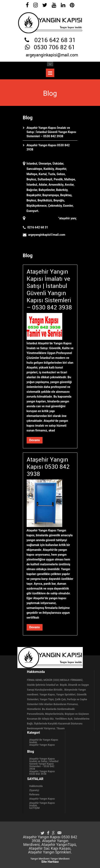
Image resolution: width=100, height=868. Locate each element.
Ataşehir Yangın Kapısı (42, 745)
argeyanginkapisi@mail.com (52, 55)
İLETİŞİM (34, 808)
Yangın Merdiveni (40, 859)
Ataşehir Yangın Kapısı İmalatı (42, 804)
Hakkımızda (36, 786)
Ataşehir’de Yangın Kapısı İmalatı (44, 741)
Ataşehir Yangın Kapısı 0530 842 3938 (42, 773)
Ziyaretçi (34, 790)
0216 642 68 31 (55, 40)
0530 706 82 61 (54, 48)
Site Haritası (50, 862)
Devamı (35, 440)
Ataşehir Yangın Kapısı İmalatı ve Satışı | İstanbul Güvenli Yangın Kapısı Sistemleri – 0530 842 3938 (51, 132)
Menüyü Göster (50, 73)
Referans (34, 795)
